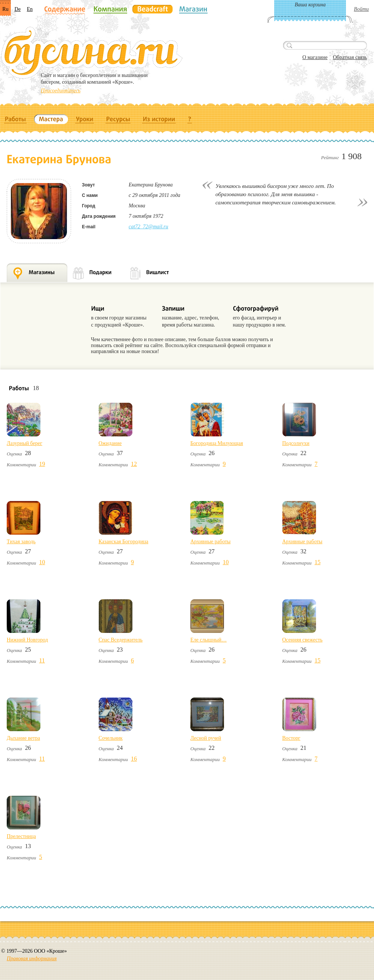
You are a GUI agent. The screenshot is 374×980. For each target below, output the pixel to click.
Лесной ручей (206, 738)
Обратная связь (350, 57)
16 (134, 759)
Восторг (292, 738)
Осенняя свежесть (303, 640)
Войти (361, 9)
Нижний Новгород (27, 640)
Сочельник (111, 738)
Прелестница (21, 836)
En (30, 9)
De (18, 9)
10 (42, 562)
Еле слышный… (209, 640)
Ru (5, 9)
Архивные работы (211, 542)
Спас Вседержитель (121, 640)
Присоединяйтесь (61, 91)
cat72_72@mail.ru (148, 227)
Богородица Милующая (217, 443)
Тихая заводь (21, 542)
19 (42, 464)
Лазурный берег (24, 443)
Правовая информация (32, 959)
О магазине (315, 57)
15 (318, 562)
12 (134, 464)
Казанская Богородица (124, 542)
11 (42, 660)
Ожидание (110, 443)
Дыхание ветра (23, 738)
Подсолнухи (296, 443)
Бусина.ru (92, 53)
